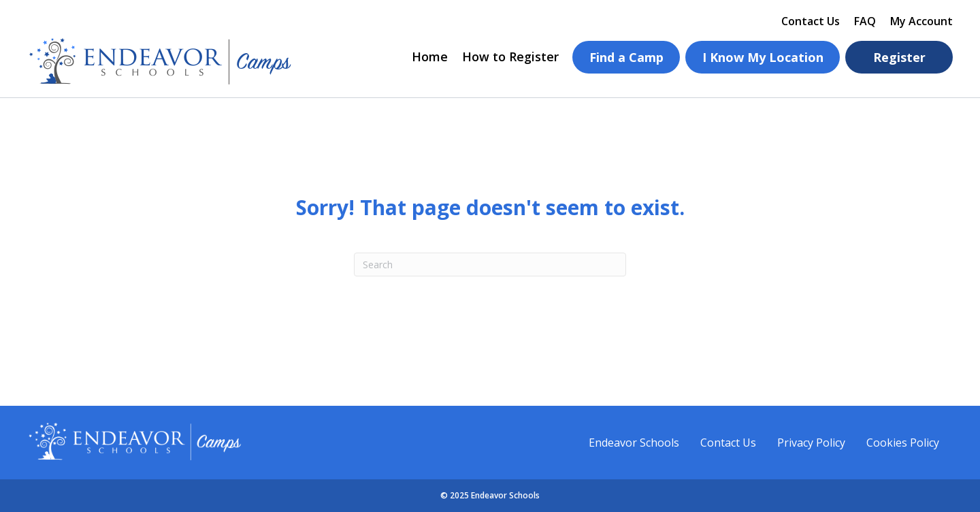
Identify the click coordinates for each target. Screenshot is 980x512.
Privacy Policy (811, 443)
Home (430, 57)
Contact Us (811, 21)
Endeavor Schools (634, 443)
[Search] (490, 265)
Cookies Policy (903, 443)
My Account (921, 21)
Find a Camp (626, 57)
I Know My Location (763, 57)
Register (899, 57)
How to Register (510, 57)
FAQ (865, 21)
